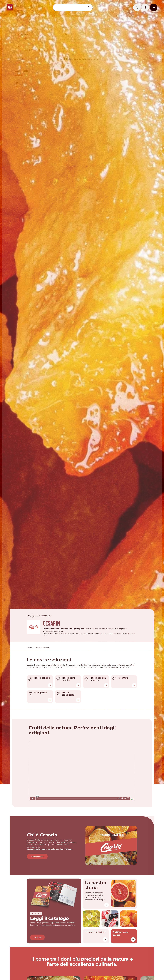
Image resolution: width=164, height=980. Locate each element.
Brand (37, 653)
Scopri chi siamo (37, 864)
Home (29, 653)
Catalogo (37, 946)
